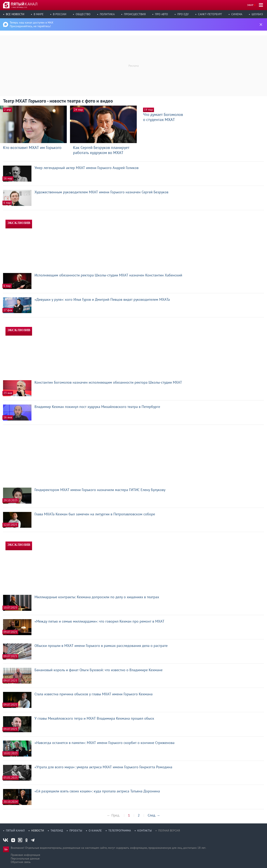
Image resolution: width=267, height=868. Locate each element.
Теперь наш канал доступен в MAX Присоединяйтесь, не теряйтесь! (32, 24)
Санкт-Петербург (210, 14)
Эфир (250, 5)
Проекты (76, 831)
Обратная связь (21, 862)
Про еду (183, 14)
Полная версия (169, 831)
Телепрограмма (120, 831)
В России (60, 14)
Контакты (145, 831)
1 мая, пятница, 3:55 (19, 7)
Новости (38, 831)
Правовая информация (25, 855)
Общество (83, 14)
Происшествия (135, 14)
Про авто (161, 14)
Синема (237, 14)
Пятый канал (15, 831)
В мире (39, 14)
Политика (107, 14)
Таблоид (57, 831)
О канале (95, 831)
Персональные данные (25, 858)
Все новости (15, 14)
